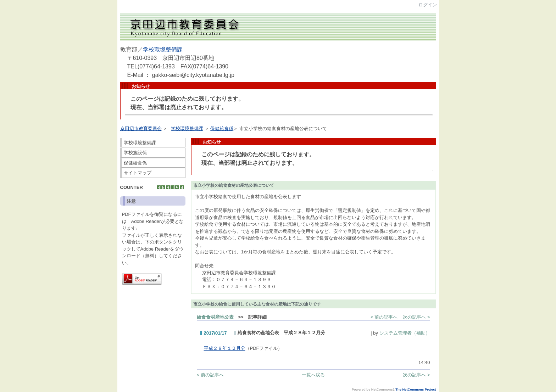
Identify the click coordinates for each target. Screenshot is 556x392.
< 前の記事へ (384, 317)
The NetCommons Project (416, 390)
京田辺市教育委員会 (141, 128)
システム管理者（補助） (405, 333)
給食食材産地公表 (215, 317)
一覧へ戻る (313, 375)
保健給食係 (222, 128)
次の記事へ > (416, 317)
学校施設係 (135, 153)
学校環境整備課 (163, 49)
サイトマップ (138, 173)
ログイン (428, 5)
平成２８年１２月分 (225, 348)
